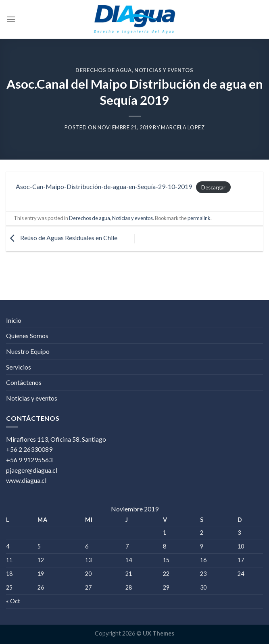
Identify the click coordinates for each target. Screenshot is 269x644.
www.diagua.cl (26, 480)
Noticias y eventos (164, 70)
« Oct (13, 601)
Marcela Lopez (183, 127)
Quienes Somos (27, 336)
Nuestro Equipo (28, 351)
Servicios (19, 367)
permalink (199, 218)
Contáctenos (24, 382)
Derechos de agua (103, 70)
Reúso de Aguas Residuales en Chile (62, 238)
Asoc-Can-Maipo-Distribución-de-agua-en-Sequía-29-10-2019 (104, 186)
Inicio (14, 320)
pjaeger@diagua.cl (32, 470)
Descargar (213, 187)
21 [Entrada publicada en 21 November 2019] (129, 574)
